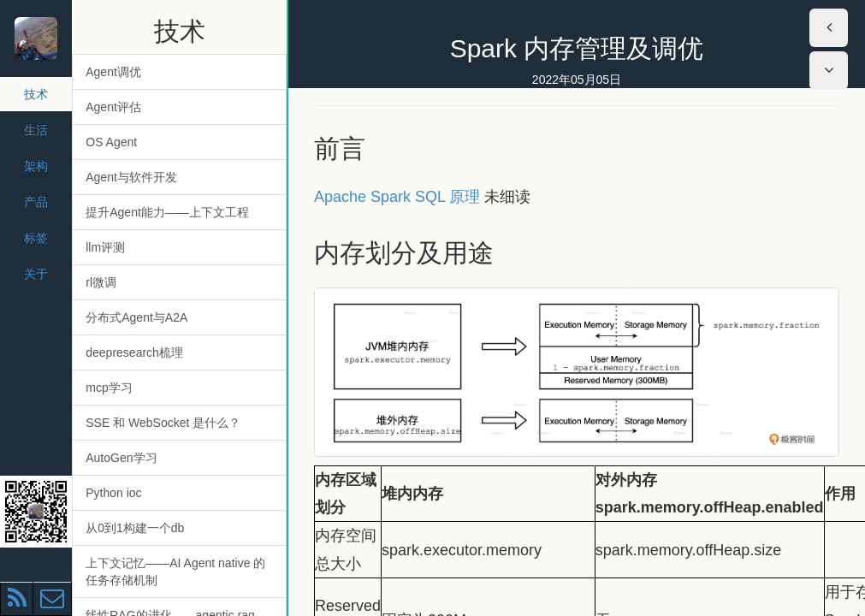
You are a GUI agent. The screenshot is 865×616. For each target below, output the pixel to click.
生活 (36, 130)
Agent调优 (113, 72)
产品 (36, 202)
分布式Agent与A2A (136, 317)
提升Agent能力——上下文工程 (167, 212)
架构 (36, 166)
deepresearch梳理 (134, 352)
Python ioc (113, 493)
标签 (36, 238)
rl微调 (101, 282)
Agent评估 (113, 107)
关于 (36, 274)
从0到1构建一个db (135, 528)
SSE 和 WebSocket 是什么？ (163, 423)
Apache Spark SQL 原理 (397, 197)
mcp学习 (109, 388)
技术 (36, 94)
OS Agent (111, 142)
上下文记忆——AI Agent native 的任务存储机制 (175, 572)
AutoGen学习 (121, 458)
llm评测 (105, 247)
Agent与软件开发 (131, 177)
